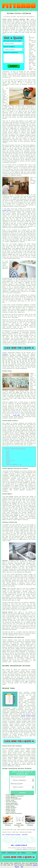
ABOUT (25, 11)
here (9, 764)
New (19, 853)
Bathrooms (25, 835)
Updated (23, 853)
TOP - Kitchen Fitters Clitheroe (11, 835)
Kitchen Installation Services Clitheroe (17, 769)
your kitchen (11, 30)
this (27, 681)
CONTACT (29, 11)
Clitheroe (5, 354)
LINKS (22, 11)
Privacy (34, 853)
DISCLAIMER (34, 11)
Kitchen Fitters (12, 853)
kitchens (26, 169)
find (7, 749)
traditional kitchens (14, 723)
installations (24, 295)
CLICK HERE (16, 415)
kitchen (17, 239)
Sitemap (4, 853)
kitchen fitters (14, 206)
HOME (18, 11)
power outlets (29, 326)
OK (22, 867)
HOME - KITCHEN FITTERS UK (19, 845)
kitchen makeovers (30, 710)
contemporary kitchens (9, 727)
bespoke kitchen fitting (28, 716)
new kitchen (30, 320)
